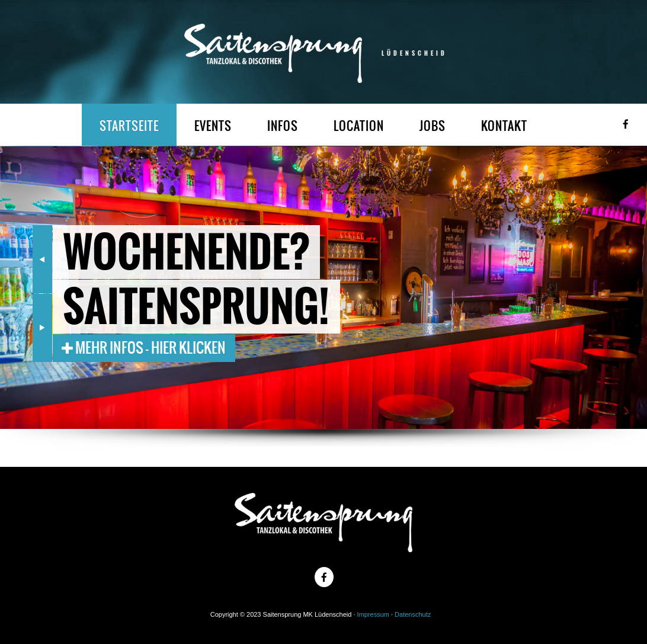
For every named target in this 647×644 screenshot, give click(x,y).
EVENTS (213, 126)
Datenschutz (413, 614)
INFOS (283, 126)
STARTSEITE (129, 126)
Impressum (373, 614)
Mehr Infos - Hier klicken (144, 348)
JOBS (433, 126)
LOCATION (359, 126)
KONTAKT (504, 126)
